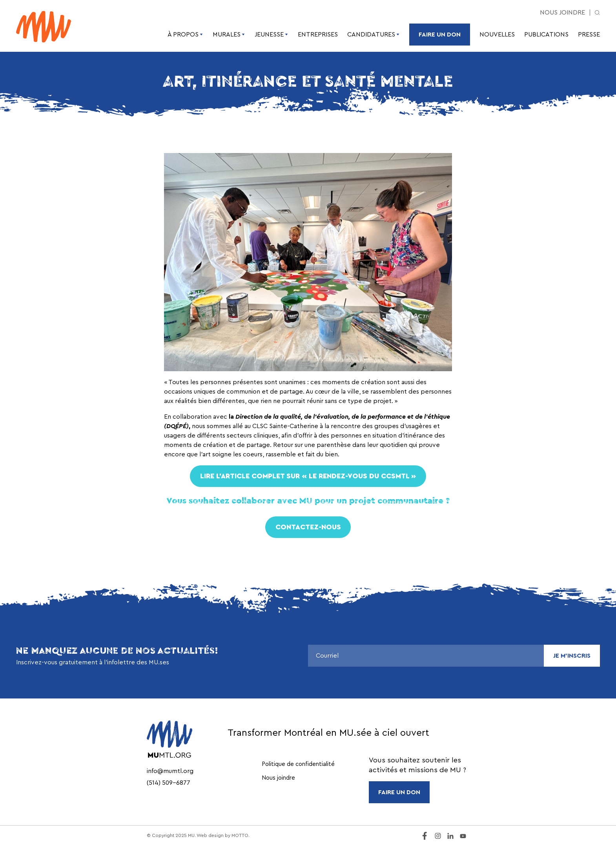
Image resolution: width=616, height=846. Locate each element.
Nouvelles (497, 35)
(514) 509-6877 (169, 783)
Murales (229, 35)
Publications (546, 35)
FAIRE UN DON (399, 792)
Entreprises (318, 35)
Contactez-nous (308, 527)
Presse (589, 35)
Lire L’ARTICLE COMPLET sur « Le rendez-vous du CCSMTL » (308, 476)
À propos (185, 35)
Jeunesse (272, 35)
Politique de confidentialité (298, 764)
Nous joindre (562, 13)
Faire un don (440, 35)
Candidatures (374, 35)
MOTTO (240, 835)
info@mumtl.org (170, 771)
